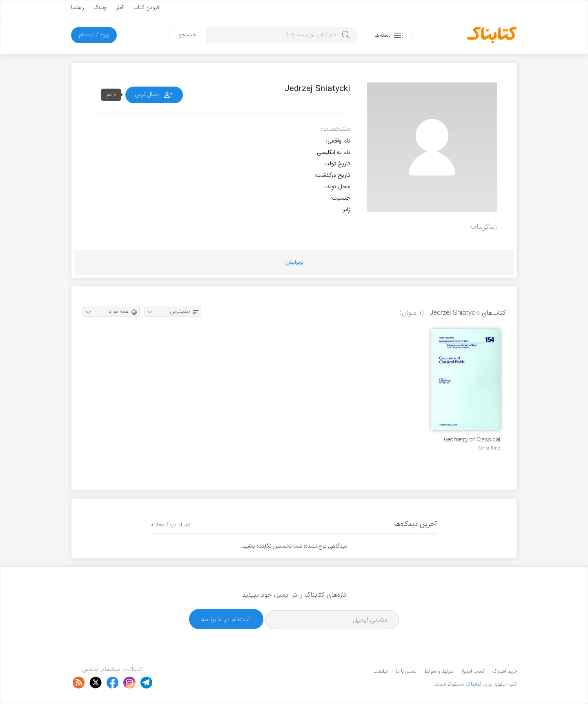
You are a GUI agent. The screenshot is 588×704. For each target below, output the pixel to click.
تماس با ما (406, 671)
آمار (120, 8)
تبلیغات (381, 671)
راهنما (77, 8)
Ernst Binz (489, 448)
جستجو (188, 35)
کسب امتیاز (473, 671)
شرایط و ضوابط (439, 671)
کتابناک (474, 684)
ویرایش (294, 262)
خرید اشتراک (505, 671)
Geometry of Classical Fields (472, 440)
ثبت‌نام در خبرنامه (226, 619)
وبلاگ (100, 8)
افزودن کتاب (147, 8)
